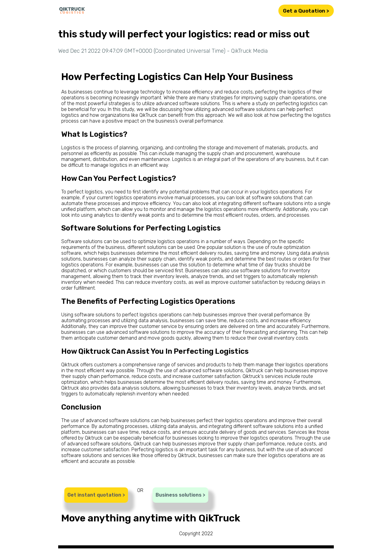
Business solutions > (180, 495)
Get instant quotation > (96, 495)
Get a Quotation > (306, 11)
